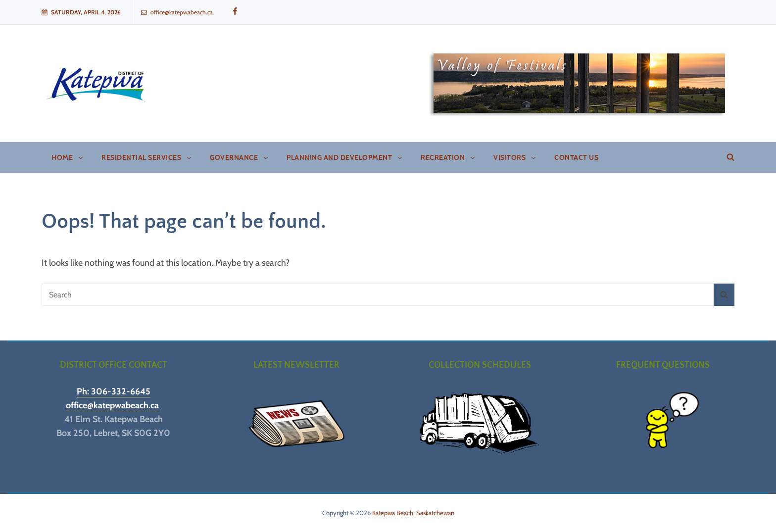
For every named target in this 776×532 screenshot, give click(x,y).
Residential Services (147, 157)
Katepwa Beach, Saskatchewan (413, 513)
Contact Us (576, 157)
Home (68, 157)
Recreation (448, 157)
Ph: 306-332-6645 (114, 391)
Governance (240, 157)
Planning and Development (345, 157)
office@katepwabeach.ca (177, 12)
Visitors (515, 157)
